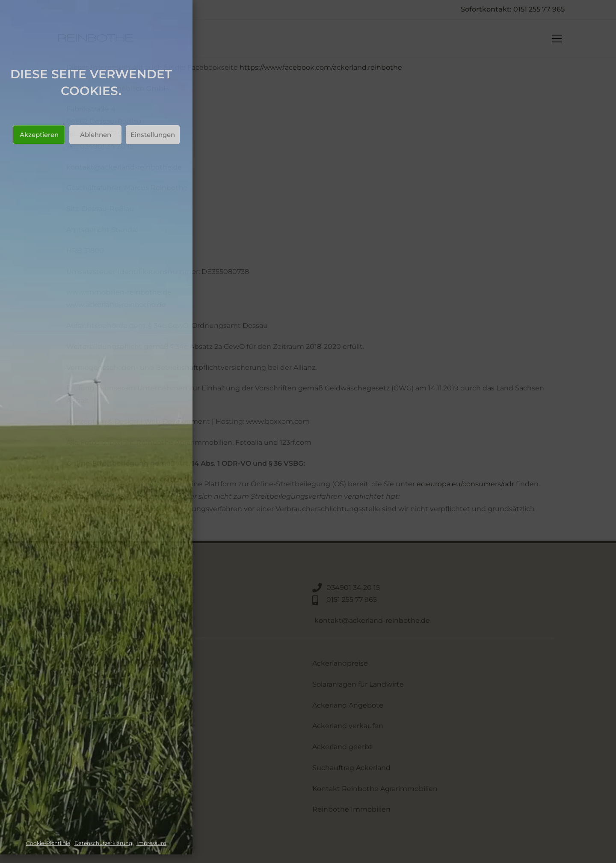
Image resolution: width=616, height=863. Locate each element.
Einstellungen (153, 135)
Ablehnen (96, 135)
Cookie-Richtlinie (48, 843)
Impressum (151, 843)
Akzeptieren (39, 135)
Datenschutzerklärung (103, 843)
